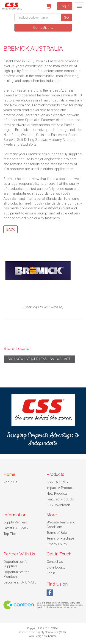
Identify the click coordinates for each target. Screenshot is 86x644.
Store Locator (57, 567)
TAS (44, 359)
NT (28, 359)
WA (59, 359)
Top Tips (10, 534)
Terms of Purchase (60, 538)
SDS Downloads (58, 505)
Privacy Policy (57, 544)
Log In (65, 6)
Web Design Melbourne (43, 636)
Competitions (43, 28)
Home (9, 474)
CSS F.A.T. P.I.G (57, 482)
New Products (57, 494)
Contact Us (55, 562)
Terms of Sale (57, 533)
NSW (20, 359)
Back (11, 229)
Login (51, 573)
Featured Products (60, 499)
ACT (67, 359)
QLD (35, 359)
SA (52, 359)
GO (66, 17)
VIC (11, 359)
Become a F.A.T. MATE (20, 582)
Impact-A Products (60, 488)
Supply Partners (15, 522)
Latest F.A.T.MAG (16, 528)
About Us (10, 482)
